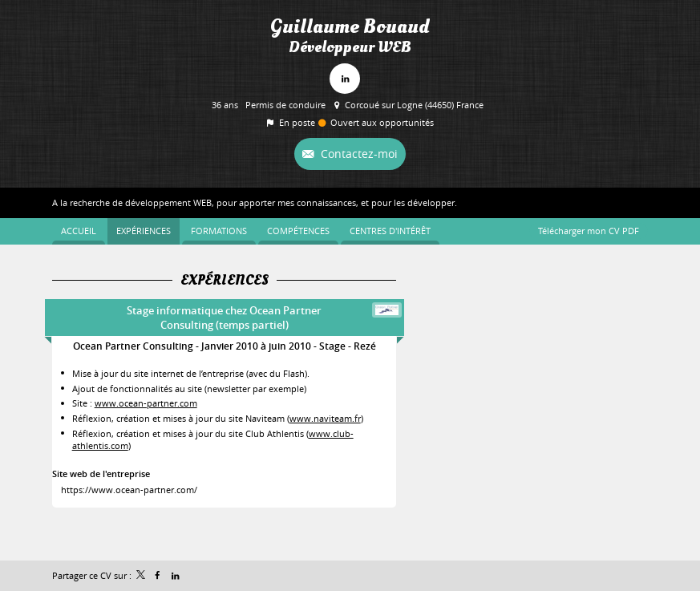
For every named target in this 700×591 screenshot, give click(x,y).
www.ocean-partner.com (146, 403)
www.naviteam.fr (325, 418)
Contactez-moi (358, 154)
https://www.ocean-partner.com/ (129, 490)
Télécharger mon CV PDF (589, 231)
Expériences (225, 281)
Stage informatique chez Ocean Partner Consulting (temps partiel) (224, 318)
